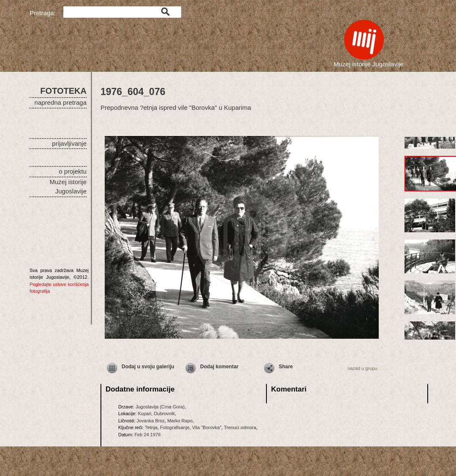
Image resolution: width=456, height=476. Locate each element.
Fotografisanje (175, 427)
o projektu (73, 171)
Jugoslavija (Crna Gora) (160, 407)
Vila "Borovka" (207, 427)
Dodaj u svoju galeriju (148, 367)
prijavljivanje (69, 143)
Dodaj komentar (219, 367)
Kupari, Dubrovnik (156, 413)
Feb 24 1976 (148, 435)
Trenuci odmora (240, 427)
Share (286, 367)
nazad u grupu (362, 368)
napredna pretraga (61, 102)
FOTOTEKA (63, 91)
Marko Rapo (180, 421)
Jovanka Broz (151, 421)
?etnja (151, 427)
